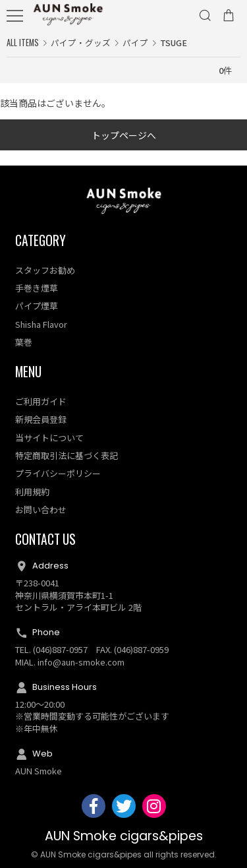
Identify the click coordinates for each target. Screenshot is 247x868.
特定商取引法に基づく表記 (67, 455)
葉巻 (24, 342)
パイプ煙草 (37, 306)
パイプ (135, 43)
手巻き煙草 (37, 288)
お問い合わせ (41, 510)
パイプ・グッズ (81, 43)
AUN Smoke (39, 771)
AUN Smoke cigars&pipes (124, 836)
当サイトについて (49, 438)
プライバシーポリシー (58, 473)
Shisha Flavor (41, 324)
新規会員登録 (41, 419)
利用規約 (32, 492)
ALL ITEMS (23, 43)
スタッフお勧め (45, 270)
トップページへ (124, 135)
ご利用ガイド (41, 401)
